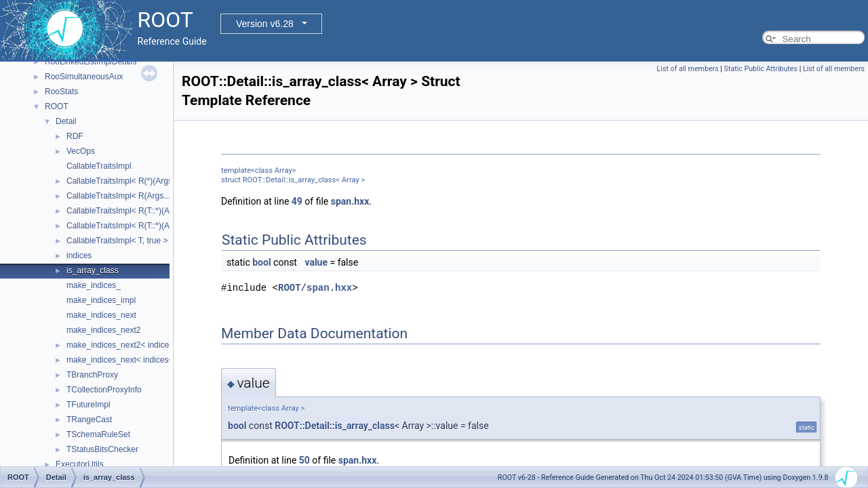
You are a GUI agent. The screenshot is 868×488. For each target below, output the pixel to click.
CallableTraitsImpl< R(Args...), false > (134, 196)
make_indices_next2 (103, 330)
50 (304, 460)
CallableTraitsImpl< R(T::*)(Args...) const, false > (154, 211)
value (316, 262)
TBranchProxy (92, 375)
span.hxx (350, 201)
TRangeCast (89, 420)
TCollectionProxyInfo (104, 390)
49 (297, 201)
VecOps (81, 151)
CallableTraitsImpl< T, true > (117, 241)
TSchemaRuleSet (98, 434)
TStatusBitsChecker (102, 449)
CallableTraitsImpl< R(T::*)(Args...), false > (143, 226)
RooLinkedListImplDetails (91, 62)
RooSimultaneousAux (84, 77)
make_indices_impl (101, 300)
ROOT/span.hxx (315, 288)
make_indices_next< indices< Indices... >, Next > (155, 360)
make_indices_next (101, 315)
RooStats (61, 91)
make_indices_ (94, 285)
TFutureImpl (88, 405)
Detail (66, 121)
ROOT (57, 106)
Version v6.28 (265, 24)
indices (79, 256)
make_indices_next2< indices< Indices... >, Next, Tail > (165, 345)
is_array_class (93, 270)
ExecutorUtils (80, 464)
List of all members (688, 69)
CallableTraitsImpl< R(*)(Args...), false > (138, 181)
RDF (75, 136)
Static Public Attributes (761, 69)
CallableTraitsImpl (99, 166)
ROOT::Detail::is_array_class (335, 426)
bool (261, 262)
